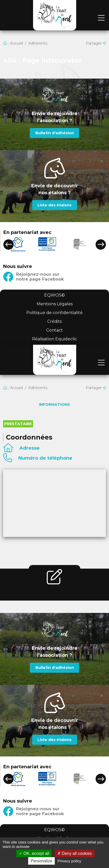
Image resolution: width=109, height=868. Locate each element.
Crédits (54, 321)
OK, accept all (34, 853)
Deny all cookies (75, 853)
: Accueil (13, 43)
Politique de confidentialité (54, 313)
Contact (54, 330)
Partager (96, 43)
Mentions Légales (55, 304)
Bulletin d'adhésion (55, 133)
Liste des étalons (54, 205)
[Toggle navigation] (101, 18)
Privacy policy (69, 861)
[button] (9, 245)
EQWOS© (54, 295)
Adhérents (38, 43)
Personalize (42, 861)
